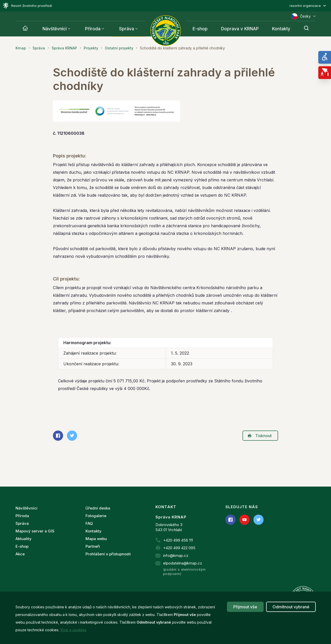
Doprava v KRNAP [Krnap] (240, 29)
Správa (127, 29)
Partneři (93, 546)
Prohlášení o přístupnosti (108, 554)
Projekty (91, 48)
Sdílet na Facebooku (56, 436)
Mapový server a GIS (35, 531)
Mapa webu (96, 539)
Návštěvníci (55, 29)
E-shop (22, 546)
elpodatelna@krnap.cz (183, 563)
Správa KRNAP (64, 48)
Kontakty (93, 531)
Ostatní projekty (119, 48)
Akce (20, 554)
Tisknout (260, 436)
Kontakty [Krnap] (281, 29)
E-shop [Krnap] (200, 29)
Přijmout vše (245, 607)
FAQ (89, 523)
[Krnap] (25, 29)
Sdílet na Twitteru (70, 436)
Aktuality (24, 539)
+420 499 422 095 (179, 548)
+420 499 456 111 (178, 540)
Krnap (21, 48)
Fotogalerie (96, 516)
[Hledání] (306, 29)
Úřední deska (98, 508)
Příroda (93, 29)
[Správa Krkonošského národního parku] (166, 31)
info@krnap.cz (176, 555)
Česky (304, 16)
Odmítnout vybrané (291, 607)
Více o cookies (73, 630)
